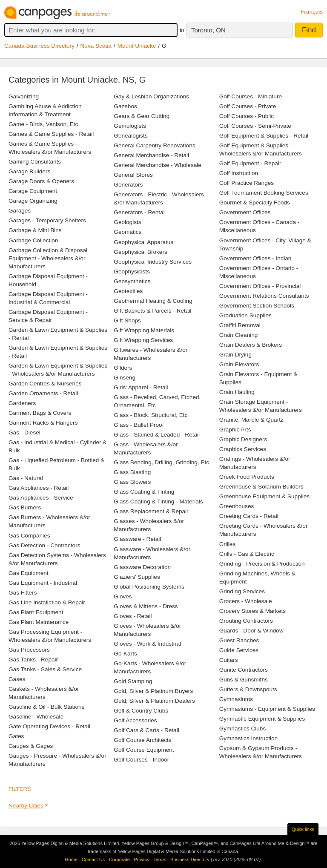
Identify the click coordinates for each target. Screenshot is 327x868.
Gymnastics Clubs (243, 729)
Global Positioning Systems (149, 587)
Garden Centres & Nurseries (45, 384)
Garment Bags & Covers (40, 413)
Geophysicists (132, 272)
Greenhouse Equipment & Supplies (264, 496)
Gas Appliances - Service (41, 498)
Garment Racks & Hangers (43, 423)
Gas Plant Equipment (36, 612)
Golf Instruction (239, 173)
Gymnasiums (236, 699)
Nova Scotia (96, 46)
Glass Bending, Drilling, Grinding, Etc (161, 462)
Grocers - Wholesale (246, 601)
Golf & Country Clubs (141, 711)
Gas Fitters (23, 593)
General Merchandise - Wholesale (158, 165)
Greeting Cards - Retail (249, 516)
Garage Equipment (33, 191)
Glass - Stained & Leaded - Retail (157, 435)
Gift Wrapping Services (143, 340)
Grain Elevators (239, 364)
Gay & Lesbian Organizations (151, 96)
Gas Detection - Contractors (44, 545)
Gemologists (130, 126)
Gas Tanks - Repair (33, 660)
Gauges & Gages (31, 746)
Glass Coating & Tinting (144, 492)
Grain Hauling (237, 392)
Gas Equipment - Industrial (43, 583)
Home (71, 859)
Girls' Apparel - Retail (141, 387)
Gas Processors (29, 650)
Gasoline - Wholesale (36, 717)
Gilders (123, 368)
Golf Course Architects (142, 740)
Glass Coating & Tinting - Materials (158, 502)
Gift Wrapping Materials (144, 330)
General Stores (133, 175)
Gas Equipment (29, 573)
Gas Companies (29, 536)
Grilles (228, 544)
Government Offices (245, 212)
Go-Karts (125, 654)
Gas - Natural (26, 478)
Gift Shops (127, 320)
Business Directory (190, 859)
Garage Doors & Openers (41, 181)
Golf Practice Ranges (247, 183)
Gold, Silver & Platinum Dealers (154, 701)
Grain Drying (235, 355)
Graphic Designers (243, 439)
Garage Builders (29, 171)
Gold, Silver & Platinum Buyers (153, 691)
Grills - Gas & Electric (247, 554)
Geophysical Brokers (140, 252)
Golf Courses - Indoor (141, 760)
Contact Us (93, 859)
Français (312, 12)
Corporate (119, 859)
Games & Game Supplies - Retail (51, 134)
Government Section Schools (257, 306)
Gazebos (125, 106)
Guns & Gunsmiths (244, 680)
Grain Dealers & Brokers (251, 345)
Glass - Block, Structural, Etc (151, 415)
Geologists (127, 222)
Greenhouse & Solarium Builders (261, 487)
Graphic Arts (235, 430)
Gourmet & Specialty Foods (255, 203)
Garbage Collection (33, 240)
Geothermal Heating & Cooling (153, 301)
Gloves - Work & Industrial (147, 644)
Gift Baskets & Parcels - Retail (152, 311)
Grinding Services (242, 591)
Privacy (142, 859)
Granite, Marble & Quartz (251, 420)
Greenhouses (237, 506)
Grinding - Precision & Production (262, 564)
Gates (16, 736)
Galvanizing (24, 96)
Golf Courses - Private (248, 106)
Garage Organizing (33, 201)
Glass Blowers (132, 482)
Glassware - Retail (137, 539)
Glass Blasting (132, 472)
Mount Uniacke (137, 46)
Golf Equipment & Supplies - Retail (264, 136)
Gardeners (22, 403)
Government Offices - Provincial (260, 286)
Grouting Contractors (246, 621)
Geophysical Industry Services (153, 262)
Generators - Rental (139, 212)
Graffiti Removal (240, 325)
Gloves (123, 596)
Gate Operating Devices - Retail (49, 726)
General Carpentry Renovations (154, 145)
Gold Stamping (133, 681)
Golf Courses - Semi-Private (255, 126)
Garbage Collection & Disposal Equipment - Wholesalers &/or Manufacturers (48, 258)
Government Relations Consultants (264, 296)
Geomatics (128, 232)
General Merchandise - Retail (151, 155)
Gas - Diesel (24, 433)
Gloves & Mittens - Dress (146, 606)
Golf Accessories (135, 720)
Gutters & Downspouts (248, 689)
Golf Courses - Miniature (251, 96)
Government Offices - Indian (255, 258)
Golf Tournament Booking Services (264, 193)
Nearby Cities (26, 806)
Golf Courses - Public (247, 116)
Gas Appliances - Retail (39, 488)
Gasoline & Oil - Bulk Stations (46, 707)
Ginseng (125, 378)
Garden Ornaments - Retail (43, 393)
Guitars (229, 660)
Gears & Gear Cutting (142, 116)
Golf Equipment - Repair (250, 163)
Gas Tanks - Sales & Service (45, 669)
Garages (20, 211)
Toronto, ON (208, 30)
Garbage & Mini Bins (35, 230)
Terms (160, 859)
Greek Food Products (247, 477)
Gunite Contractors (244, 670)
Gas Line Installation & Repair (47, 602)
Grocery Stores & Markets (252, 611)
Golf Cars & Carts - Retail (146, 730)
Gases (17, 679)
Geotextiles (128, 291)
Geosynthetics (132, 281)
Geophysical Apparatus (143, 242)
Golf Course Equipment (144, 750)
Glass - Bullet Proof (139, 425)
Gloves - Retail (133, 616)
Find (309, 30)
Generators (128, 185)
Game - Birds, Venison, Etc (43, 124)
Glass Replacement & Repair (151, 511)
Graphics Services (243, 449)
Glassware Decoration (142, 567)
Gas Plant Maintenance (39, 622)
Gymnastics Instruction (249, 738)
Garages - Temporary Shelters (47, 220)
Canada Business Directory (39, 46)
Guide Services (239, 650)
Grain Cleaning (239, 335)
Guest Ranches (239, 640)
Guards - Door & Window (251, 631)
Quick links (303, 829)
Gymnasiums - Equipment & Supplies (267, 709)
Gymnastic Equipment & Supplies (262, 719)
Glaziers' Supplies (137, 577)
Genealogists (131, 136)
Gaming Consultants (35, 162)
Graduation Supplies (245, 315)
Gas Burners (25, 507)
